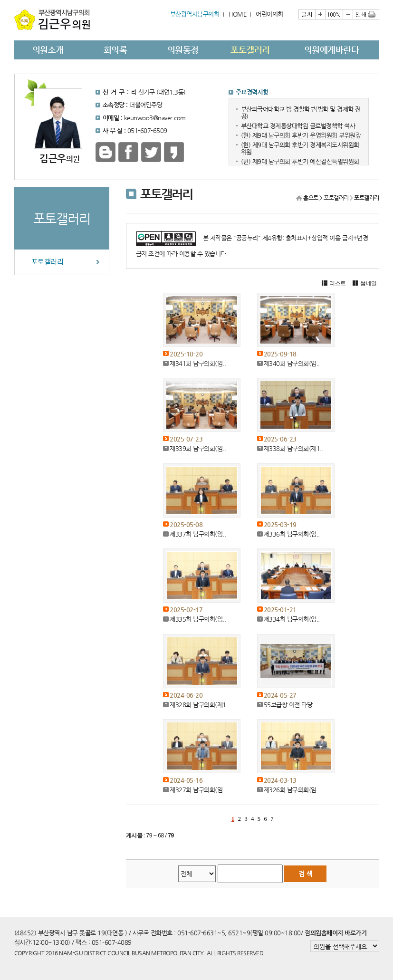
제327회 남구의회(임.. (198, 790)
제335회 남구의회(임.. (198, 619)
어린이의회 (269, 14)
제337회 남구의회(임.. (198, 534)
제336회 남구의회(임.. (292, 534)
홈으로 (311, 198)
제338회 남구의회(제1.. (294, 448)
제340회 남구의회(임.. (292, 363)
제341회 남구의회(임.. (198, 363)
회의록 (115, 50)
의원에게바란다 (332, 50)
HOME (237, 14)
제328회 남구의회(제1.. (200, 705)
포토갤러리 (250, 50)
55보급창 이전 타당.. (290, 705)
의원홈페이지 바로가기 (339, 933)
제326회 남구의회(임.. (292, 790)
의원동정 (183, 50)
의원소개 (48, 50)
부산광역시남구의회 (195, 14)
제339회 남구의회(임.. (198, 448)
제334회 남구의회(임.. (292, 619)
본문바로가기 (14, 0)
